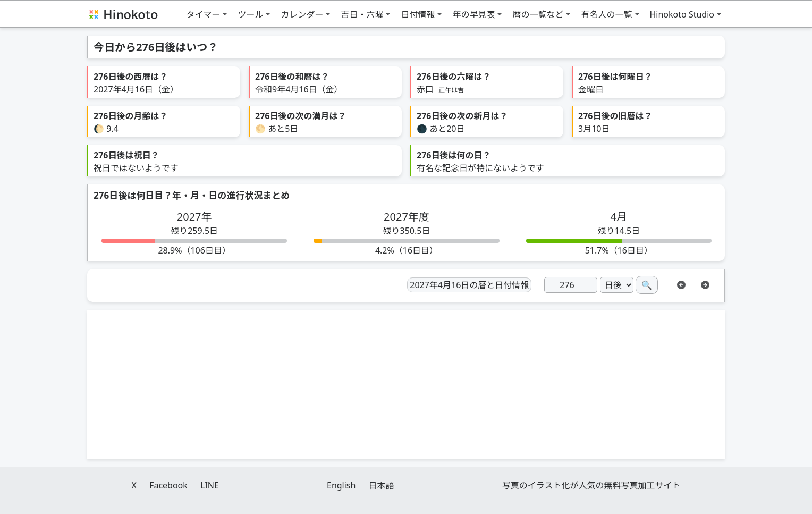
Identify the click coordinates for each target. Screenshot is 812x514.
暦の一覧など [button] (538, 14)
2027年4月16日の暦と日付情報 (469, 285)
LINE (210, 485)
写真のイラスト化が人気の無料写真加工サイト (591, 485)
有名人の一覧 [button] (606, 14)
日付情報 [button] (418, 14)
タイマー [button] (203, 14)
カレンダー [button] (302, 14)
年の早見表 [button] (473, 14)
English (341, 485)
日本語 (382, 485)
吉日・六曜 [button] (362, 14)
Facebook (168, 485)
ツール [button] (250, 14)
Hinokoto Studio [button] (682, 14)
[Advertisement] (406, 384)
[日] (571, 285)
